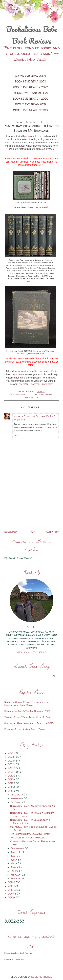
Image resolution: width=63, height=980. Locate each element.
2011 (11, 894)
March (15, 871)
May (14, 863)
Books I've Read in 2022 (30, 87)
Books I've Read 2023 (30, 81)
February (16, 875)
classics (22, 394)
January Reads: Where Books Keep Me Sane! (28, 717)
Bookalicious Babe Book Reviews (32, 35)
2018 (11, 779)
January (16, 878)
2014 (11, 882)
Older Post (52, 532)
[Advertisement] (31, 506)
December (16, 795)
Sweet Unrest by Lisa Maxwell (27, 838)
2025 (11, 753)
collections (32, 394)
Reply (17, 435)
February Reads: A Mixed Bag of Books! (25, 729)
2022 (11, 764)
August (15, 852)
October (16, 802)
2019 (11, 776)
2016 (11, 787)
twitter (36, 384)
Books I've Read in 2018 (30, 110)
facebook (24, 384)
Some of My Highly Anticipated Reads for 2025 (29, 723)
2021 (11, 768)
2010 (11, 897)
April (14, 867)
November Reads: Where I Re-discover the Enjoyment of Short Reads (27, 703)
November (17, 798)
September (17, 848)
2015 (11, 791)
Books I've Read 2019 (30, 104)
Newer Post (11, 532)
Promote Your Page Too (14, 959)
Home (32, 532)
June (14, 860)
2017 (11, 783)
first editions (46, 394)
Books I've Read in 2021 (30, 93)
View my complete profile (32, 652)
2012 (11, 890)
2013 (11, 886)
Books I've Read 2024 (30, 76)
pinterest (47, 384)
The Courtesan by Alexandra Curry (30, 834)
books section (18, 374)
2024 (11, 757)
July (13, 856)
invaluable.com (34, 136)
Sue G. (32, 627)
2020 (11, 772)
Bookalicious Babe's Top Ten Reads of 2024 (27, 711)
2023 (11, 761)
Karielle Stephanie (24, 416)
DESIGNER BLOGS (42, 977)
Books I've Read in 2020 (31, 99)
